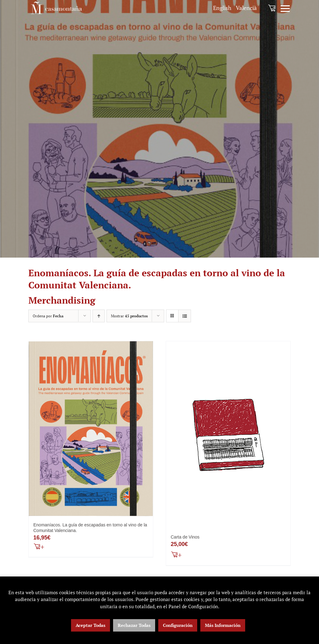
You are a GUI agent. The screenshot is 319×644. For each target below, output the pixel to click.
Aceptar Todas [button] (90, 625)
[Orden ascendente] (99, 316)
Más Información (223, 625)
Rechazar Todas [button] (134, 625)
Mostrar (129, 316)
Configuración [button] (178, 625)
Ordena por (48, 316)
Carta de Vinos (185, 537)
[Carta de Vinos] (228, 435)
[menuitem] (222, 8)
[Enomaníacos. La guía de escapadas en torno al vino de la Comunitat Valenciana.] (91, 429)
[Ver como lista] (185, 316)
